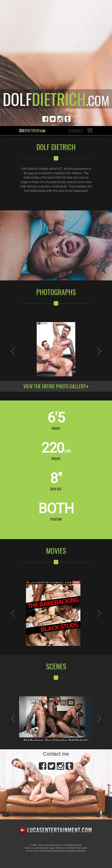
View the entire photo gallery (56, 386)
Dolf (32, 130)
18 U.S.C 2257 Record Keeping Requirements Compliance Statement (56, 851)
